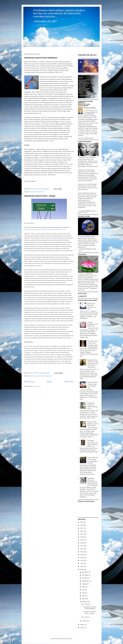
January (85, 621)
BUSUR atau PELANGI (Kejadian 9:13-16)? (92, 306)
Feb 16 (86, 604)
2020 (82, 537)
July (84, 587)
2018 (82, 543)
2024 (82, 525)
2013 (82, 558)
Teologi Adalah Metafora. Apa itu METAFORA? (93, 424)
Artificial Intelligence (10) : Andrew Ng (93, 324)
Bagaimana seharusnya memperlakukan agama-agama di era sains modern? (93, 482)
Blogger (69, 639)
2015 (82, 552)
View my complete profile (86, 138)
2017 (82, 546)
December (85, 572)
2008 (82, 625)
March (84, 599)
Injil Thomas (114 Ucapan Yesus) (93, 342)
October (85, 578)
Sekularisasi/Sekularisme (37, 192)
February (85, 602)
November (85, 575)
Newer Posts (30, 382)
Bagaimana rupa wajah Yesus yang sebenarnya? (93, 364)
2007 (82, 628)
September (85, 581)
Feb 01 (86, 617)
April (84, 596)
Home (49, 382)
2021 (82, 534)
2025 (82, 522)
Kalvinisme (33, 376)
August (84, 584)
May (84, 593)
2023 (82, 528)
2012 (82, 561)
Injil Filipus (91, 441)
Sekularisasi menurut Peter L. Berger (40, 196)
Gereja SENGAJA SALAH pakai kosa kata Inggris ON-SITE (93, 460)
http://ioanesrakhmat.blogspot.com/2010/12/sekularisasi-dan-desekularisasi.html (45, 229)
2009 (82, 570)
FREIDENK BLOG (87, 55)
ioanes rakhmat (91, 108)
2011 (82, 564)
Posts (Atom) (37, 386)
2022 (82, 531)
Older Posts (69, 382)
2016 (82, 549)
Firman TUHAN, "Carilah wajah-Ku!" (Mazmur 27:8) (92, 385)
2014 (82, 555)
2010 (82, 567)
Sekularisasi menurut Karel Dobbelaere (41, 58)
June (84, 590)
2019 (82, 540)
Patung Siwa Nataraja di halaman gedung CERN (92, 406)
